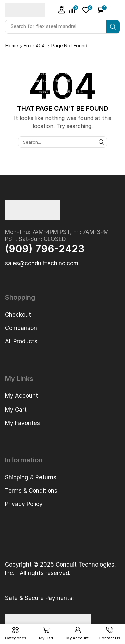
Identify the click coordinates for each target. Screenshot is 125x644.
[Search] (113, 27)
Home (12, 46)
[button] (62, 10)
